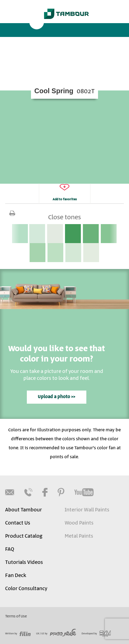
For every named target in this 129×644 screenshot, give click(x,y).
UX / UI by (56, 634)
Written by (18, 634)
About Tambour (24, 510)
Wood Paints (79, 523)
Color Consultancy (26, 589)
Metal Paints (79, 536)
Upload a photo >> (57, 397)
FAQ (10, 549)
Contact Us (18, 523)
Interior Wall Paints (87, 510)
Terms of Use (16, 616)
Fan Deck (16, 576)
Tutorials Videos (24, 563)
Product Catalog (24, 536)
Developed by (96, 634)
